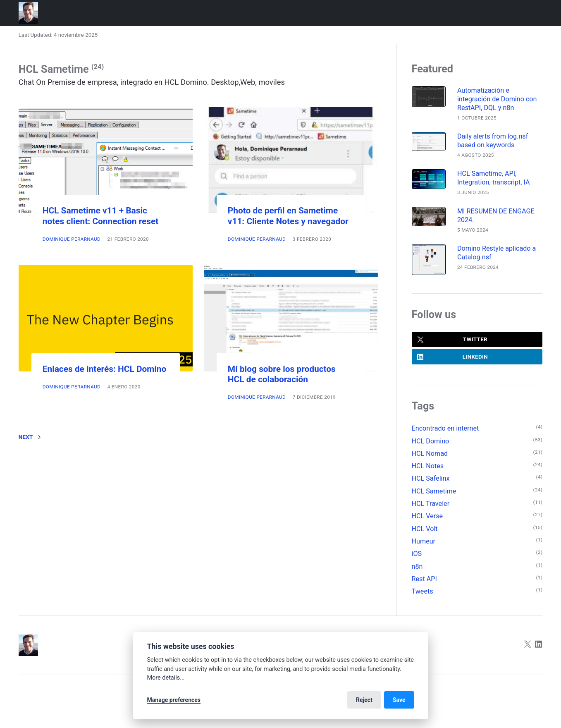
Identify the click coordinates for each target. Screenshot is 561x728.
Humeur (424, 541)
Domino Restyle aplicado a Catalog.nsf (497, 253)
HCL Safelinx (431, 478)
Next (31, 437)
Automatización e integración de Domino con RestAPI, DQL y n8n (497, 99)
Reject (364, 700)
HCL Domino (431, 441)
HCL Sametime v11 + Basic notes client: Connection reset (101, 216)
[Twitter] (528, 645)
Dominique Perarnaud (72, 239)
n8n (417, 566)
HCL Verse (427, 516)
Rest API (424, 579)
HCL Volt (425, 529)
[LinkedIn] (539, 645)
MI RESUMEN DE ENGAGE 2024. (496, 216)
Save (399, 700)
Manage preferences (174, 700)
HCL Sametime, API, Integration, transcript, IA (494, 178)
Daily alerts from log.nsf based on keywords (493, 141)
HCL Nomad (430, 454)
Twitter (452, 340)
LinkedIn (452, 357)
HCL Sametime (434, 491)
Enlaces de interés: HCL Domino (105, 369)
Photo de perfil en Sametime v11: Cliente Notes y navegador (288, 216)
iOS (417, 554)
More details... (166, 678)
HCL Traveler (431, 504)
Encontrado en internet (445, 428)
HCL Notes (428, 466)
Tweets (423, 591)
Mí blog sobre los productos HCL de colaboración (282, 374)
